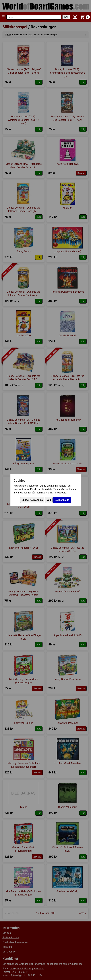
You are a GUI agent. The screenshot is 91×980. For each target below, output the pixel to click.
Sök (66, 17)
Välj (49, 500)
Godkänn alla (62, 500)
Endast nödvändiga (32, 500)
